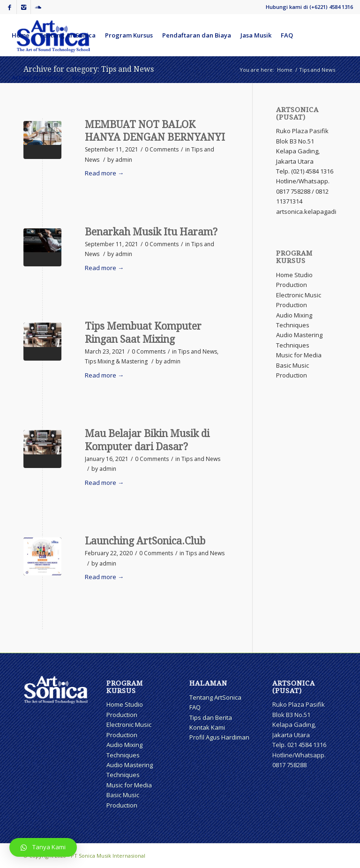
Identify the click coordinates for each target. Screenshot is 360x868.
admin (124, 160)
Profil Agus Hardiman (219, 737)
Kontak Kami (207, 727)
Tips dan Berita (211, 717)
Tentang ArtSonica (215, 697)
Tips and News (198, 351)
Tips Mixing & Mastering (116, 361)
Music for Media (299, 355)
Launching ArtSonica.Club (145, 541)
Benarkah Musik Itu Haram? (151, 232)
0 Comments (162, 149)
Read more (104, 173)
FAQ (195, 707)
